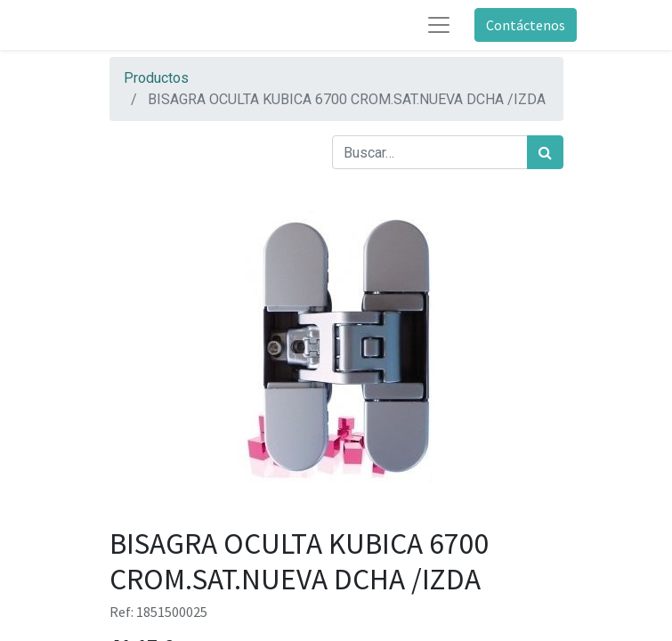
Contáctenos (526, 25)
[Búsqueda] (545, 152)
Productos (156, 78)
